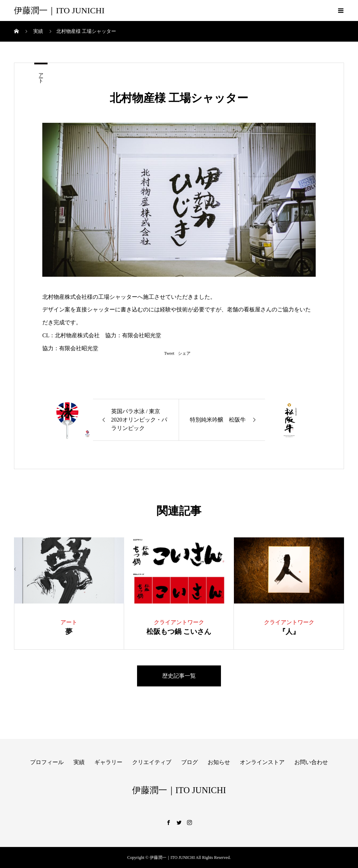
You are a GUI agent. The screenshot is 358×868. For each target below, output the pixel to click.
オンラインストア (262, 762)
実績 (79, 762)
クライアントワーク (179, 622)
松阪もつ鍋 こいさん (179, 631)
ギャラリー (108, 762)
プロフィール (47, 762)
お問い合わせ (311, 762)
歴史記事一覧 (179, 676)
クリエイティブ (152, 762)
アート (41, 75)
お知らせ (219, 762)
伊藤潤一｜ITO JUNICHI (59, 10)
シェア (184, 353)
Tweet (169, 353)
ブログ (189, 762)
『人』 (289, 631)
